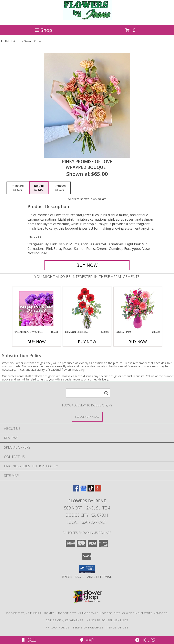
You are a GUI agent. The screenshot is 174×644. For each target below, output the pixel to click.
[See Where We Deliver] (87, 417)
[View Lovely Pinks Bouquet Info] (138, 309)
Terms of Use (118, 627)
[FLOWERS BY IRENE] (87, 19)
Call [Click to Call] (29, 640)
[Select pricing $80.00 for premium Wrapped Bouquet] (60, 188)
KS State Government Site (108, 620)
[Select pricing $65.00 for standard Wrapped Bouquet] (18, 188)
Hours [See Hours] (145, 640)
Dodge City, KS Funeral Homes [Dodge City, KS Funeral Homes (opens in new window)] (30, 613)
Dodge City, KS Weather (65, 620)
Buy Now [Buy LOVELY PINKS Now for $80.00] (138, 342)
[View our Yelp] (98, 490)
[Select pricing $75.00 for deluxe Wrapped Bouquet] (39, 188)
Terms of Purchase (88, 627)
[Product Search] (88, 393)
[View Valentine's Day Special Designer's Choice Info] (36, 309)
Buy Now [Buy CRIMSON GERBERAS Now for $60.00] (87, 342)
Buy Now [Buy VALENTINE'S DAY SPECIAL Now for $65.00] (37, 342)
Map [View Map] (87, 640)
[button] (87, 569)
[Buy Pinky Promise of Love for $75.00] (87, 265)
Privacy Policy (58, 627)
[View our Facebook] (76, 490)
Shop (43, 30)
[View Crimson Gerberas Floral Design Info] (87, 309)
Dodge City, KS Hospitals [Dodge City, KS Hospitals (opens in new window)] (78, 613)
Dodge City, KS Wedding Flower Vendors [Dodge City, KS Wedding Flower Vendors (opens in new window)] (135, 613)
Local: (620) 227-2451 (87, 522)
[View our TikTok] (91, 490)
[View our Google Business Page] (83, 490)
